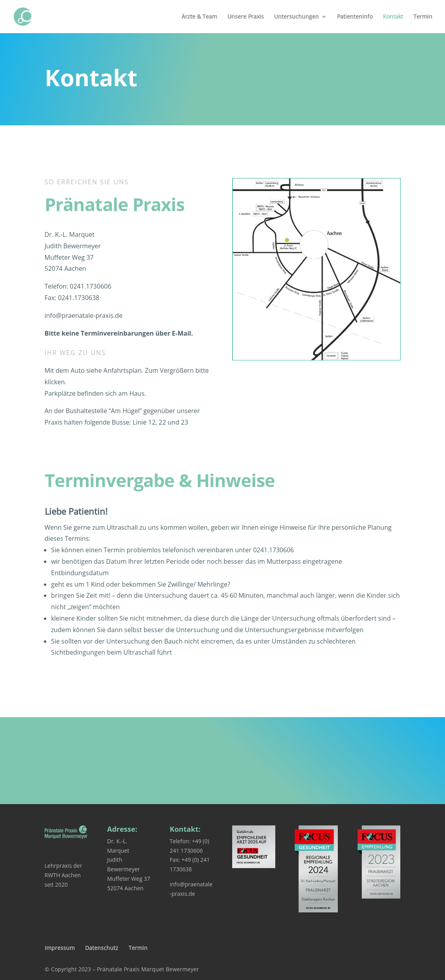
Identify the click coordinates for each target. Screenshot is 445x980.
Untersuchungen (296, 17)
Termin (423, 17)
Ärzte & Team (199, 17)
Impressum (60, 948)
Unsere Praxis (246, 17)
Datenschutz (102, 948)
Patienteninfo (355, 17)
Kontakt (393, 17)
